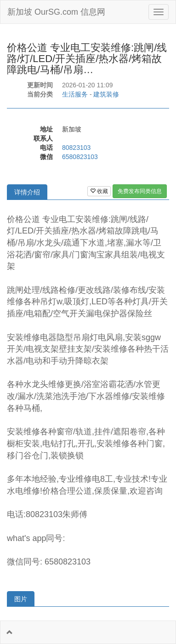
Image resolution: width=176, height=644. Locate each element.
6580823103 (80, 157)
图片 (21, 599)
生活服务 (75, 94)
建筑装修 (106, 94)
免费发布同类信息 (140, 191)
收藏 (99, 191)
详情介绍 (27, 192)
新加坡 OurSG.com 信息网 (56, 12)
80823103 (76, 148)
